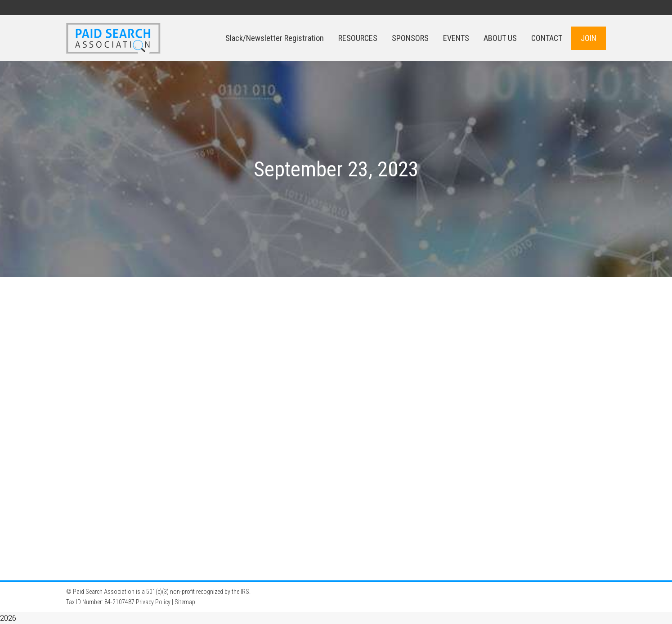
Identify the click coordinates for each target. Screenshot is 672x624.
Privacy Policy (153, 602)
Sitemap (185, 602)
